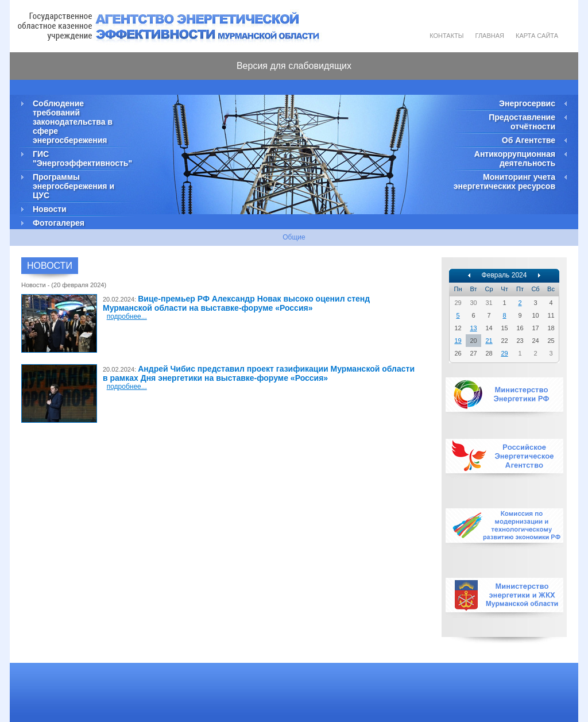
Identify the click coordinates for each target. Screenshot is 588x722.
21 (489, 341)
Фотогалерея (59, 223)
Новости (50, 209)
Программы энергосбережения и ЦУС (73, 186)
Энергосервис (527, 103)
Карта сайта (537, 36)
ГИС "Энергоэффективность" (82, 159)
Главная (490, 36)
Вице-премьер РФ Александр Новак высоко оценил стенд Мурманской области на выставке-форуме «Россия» (236, 303)
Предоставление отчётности (522, 122)
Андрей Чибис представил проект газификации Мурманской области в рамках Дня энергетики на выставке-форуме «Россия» (259, 373)
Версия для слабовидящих (294, 66)
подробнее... (127, 316)
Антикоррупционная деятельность (515, 159)
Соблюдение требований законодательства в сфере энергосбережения (73, 122)
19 (458, 341)
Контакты (446, 36)
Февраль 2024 (504, 275)
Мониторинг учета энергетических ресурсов (504, 182)
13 (473, 328)
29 (504, 353)
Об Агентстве (529, 140)
